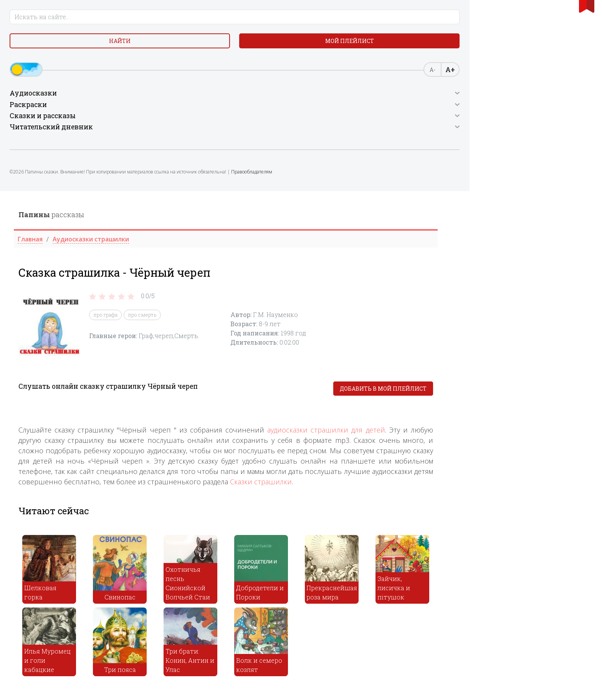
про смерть (293, 124)
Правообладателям (72, 194)
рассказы (202, 23)
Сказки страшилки (411, 291)
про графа (256, 124)
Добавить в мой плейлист (534, 197)
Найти (40, 50)
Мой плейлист (101, 50)
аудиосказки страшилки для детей (476, 239)
